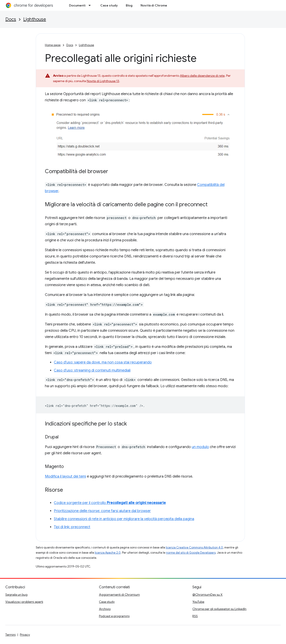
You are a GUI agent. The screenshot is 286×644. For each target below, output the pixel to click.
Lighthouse (35, 19)
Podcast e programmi (114, 616)
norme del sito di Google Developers (191, 553)
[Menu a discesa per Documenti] (91, 5)
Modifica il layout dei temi (65, 476)
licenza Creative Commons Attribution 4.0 (194, 547)
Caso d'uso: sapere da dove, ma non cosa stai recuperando (103, 362)
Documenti (77, 5)
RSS (195, 616)
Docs (11, 19)
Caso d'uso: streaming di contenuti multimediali (92, 370)
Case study (109, 5)
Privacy (25, 635)
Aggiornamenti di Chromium (119, 595)
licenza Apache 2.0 (108, 553)
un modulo (200, 447)
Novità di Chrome (154, 5)
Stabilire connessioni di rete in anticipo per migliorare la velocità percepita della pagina (124, 519)
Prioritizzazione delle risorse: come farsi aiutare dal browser (102, 511)
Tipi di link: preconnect (72, 527)
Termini (11, 635)
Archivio (105, 609)
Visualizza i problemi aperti (24, 602)
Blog (129, 5)
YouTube (198, 602)
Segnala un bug (16, 595)
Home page (53, 45)
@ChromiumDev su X (207, 595)
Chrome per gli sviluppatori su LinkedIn (219, 609)
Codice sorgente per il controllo (110, 503)
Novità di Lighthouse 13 (103, 81)
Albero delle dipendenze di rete (202, 76)
